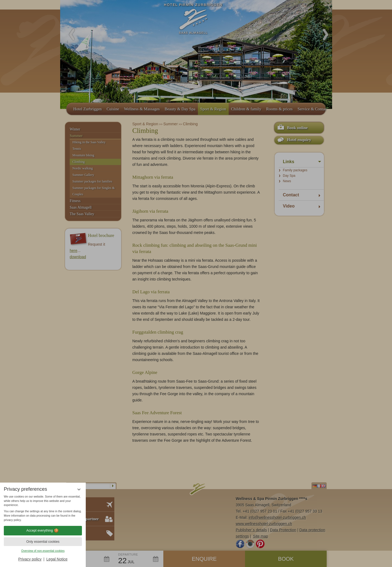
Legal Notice (57, 559)
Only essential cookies (43, 542)
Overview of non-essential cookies (43, 551)
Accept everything (43, 531)
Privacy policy (30, 559)
